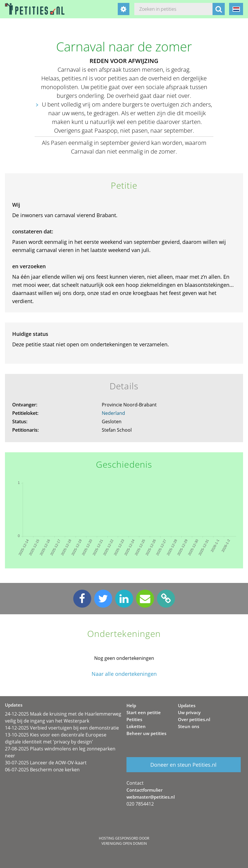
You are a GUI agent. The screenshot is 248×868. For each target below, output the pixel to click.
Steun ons (189, 726)
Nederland (113, 413)
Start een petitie (144, 712)
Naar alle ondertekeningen (124, 674)
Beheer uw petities (146, 733)
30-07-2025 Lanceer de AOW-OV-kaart (46, 763)
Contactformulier (144, 790)
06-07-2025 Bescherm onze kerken (42, 770)
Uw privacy (189, 712)
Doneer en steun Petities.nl (183, 765)
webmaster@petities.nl (151, 797)
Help (131, 705)
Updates (187, 705)
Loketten (136, 726)
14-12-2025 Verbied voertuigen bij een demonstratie (62, 728)
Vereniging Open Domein (124, 843)
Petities (134, 719)
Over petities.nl (194, 719)
